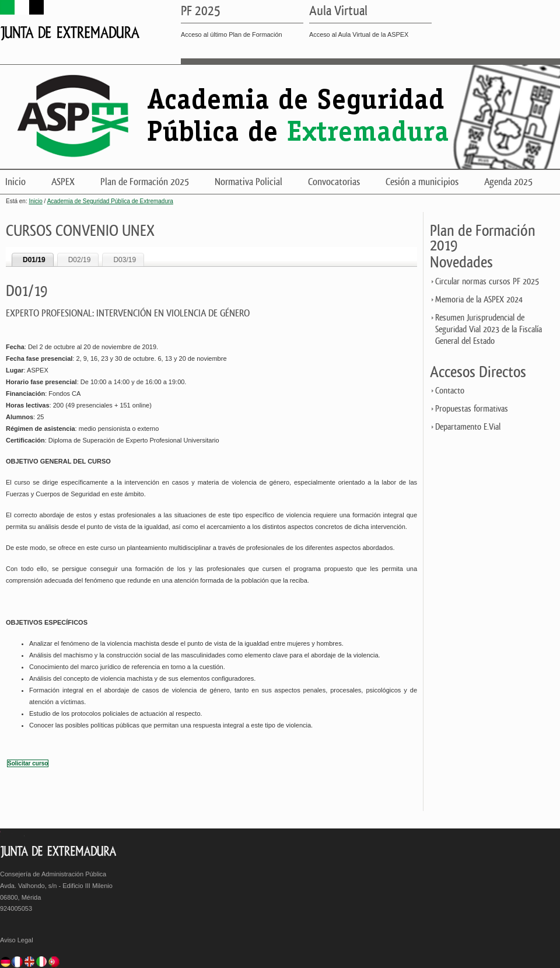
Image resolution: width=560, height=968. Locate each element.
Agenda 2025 (508, 182)
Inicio (15, 182)
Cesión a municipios (422, 182)
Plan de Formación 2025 (145, 182)
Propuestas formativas (472, 409)
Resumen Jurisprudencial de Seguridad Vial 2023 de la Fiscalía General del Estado (489, 330)
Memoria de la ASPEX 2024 (479, 300)
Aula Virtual (338, 12)
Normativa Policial (249, 182)
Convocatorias (334, 182)
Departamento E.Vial (468, 427)
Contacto (450, 391)
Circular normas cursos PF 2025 (487, 282)
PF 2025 (201, 12)
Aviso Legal (17, 940)
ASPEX (63, 182)
